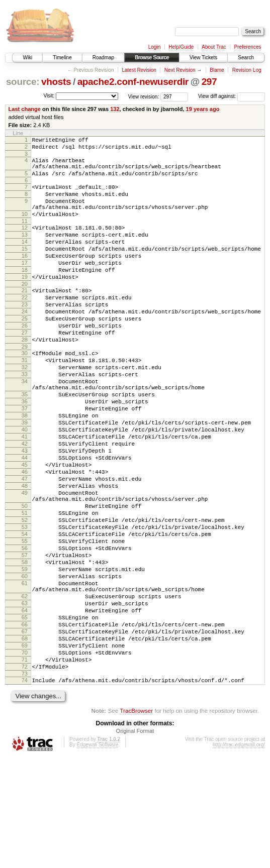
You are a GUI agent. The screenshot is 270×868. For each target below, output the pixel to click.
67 (25, 731)
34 (25, 426)
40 (25, 485)
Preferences (248, 47)
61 (25, 672)
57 (25, 638)
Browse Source (152, 58)
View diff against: (232, 96)
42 (25, 502)
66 (25, 722)
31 (25, 401)
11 (25, 236)
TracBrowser (136, 821)
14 (25, 260)
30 (25, 392)
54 (25, 612)
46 (25, 536)
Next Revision (180, 70)
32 (25, 409)
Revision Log (247, 70)
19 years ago (203, 109)
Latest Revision (139, 70)
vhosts (56, 82)
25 (25, 352)
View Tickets (203, 58)
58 (25, 646)
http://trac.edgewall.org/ (239, 855)
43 (25, 511)
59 (25, 655)
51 (25, 587)
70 (25, 756)
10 (25, 228)
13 (25, 251)
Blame (217, 70)
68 (25, 739)
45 (25, 528)
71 (25, 765)
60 (25, 664)
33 (25, 418)
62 (25, 688)
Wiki (27, 58)
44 (25, 519)
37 (25, 460)
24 (25, 343)
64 (25, 705)
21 (25, 317)
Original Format (135, 841)
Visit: (49, 96)
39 (25, 477)
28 (25, 377)
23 (25, 335)
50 (25, 578)
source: (23, 82)
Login (154, 47)
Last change (25, 109)
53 (25, 604)
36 (25, 451)
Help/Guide (181, 47)
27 (25, 369)
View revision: (144, 96)
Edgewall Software (97, 855)
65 (25, 714)
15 (25, 268)
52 (25, 595)
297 (209, 82)
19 (25, 302)
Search (246, 58)
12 (25, 243)
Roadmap (103, 58)
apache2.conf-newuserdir (133, 82)
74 (25, 789)
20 (25, 311)
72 (25, 774)
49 (25, 562)
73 (25, 782)
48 (25, 554)
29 (25, 386)
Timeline (62, 58)
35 (25, 443)
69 (25, 748)
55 (25, 621)
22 (25, 326)
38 (25, 468)
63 (25, 697)
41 (25, 494)
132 (115, 109)
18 (25, 294)
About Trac (214, 47)
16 (25, 277)
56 (25, 629)
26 (25, 360)
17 (25, 285)
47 (25, 545)
